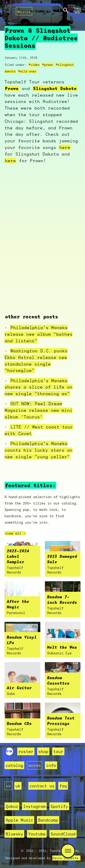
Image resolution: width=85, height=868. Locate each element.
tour (58, 751)
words (24, 11)
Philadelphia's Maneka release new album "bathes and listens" (39, 334)
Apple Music (19, 820)
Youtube (37, 834)
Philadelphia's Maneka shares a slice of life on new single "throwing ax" (39, 387)
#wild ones (27, 71)
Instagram (34, 806)
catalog (14, 765)
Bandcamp (48, 820)
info (51, 765)
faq (63, 786)
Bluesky (14, 834)
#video (34, 65)
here (65, 147)
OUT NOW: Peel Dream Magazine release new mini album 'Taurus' (39, 410)
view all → (15, 533)
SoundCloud (63, 834)
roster (26, 751)
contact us (42, 786)
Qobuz (12, 806)
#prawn (48, 65)
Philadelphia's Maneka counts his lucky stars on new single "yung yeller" (39, 450)
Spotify (59, 806)
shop (43, 751)
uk (18, 786)
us (8, 786)
